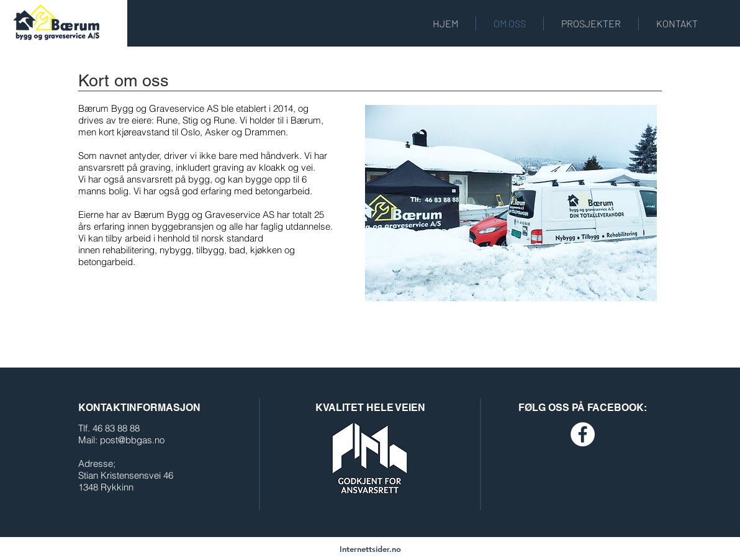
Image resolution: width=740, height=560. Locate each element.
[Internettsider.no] (370, 549)
